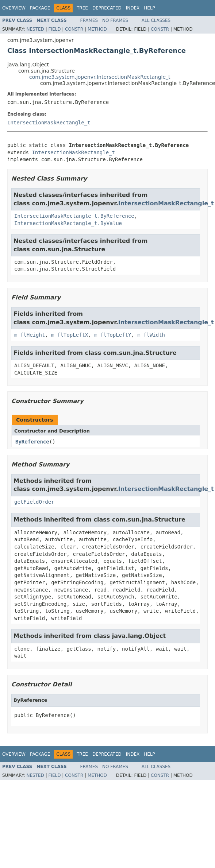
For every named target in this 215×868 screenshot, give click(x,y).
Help (149, 8)
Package (40, 8)
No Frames (115, 20)
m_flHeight (30, 335)
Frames (89, 20)
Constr (74, 29)
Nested (35, 29)
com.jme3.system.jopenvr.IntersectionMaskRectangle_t (100, 77)
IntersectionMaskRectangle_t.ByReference (74, 216)
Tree (82, 8)
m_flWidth (151, 335)
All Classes (156, 20)
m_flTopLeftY (113, 335)
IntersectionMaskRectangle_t (49, 123)
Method (97, 29)
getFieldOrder (34, 502)
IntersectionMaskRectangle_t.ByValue (68, 223)
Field (54, 29)
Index (133, 8)
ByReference (32, 442)
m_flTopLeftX (70, 335)
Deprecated (107, 8)
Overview (14, 8)
